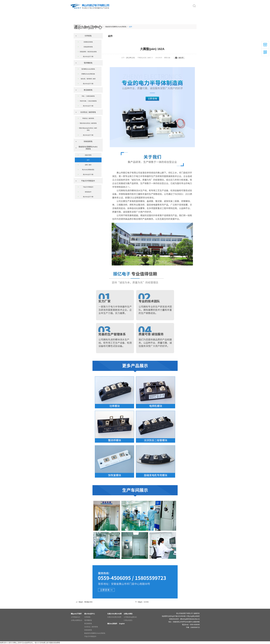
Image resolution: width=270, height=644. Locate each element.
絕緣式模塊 (88, 155)
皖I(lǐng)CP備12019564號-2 (178, 616)
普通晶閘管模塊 (88, 47)
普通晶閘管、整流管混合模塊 (88, 52)
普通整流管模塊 (88, 42)
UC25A (146, 602)
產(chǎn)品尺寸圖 (88, 57)
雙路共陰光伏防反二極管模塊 (88, 123)
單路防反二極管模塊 (88, 118)
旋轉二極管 (88, 165)
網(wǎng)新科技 (186, 619)
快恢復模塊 (87, 141)
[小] (133, 58)
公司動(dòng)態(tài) (130, 617)
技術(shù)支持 (174, 619)
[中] (130, 58)
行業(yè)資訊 (128, 620)
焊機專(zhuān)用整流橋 (88, 74)
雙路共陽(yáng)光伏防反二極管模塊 (88, 129)
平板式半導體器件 (87, 181)
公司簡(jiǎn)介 (76, 617)
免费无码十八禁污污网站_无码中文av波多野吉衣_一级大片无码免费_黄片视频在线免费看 (30, 643)
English (183, 11)
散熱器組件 (88, 192)
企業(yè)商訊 (148, 11)
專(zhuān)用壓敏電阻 (88, 170)
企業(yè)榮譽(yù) (77, 620)
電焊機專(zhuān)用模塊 (88, 69)
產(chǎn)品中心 (112, 11)
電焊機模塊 (87, 63)
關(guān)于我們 (94, 11)
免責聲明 (165, 616)
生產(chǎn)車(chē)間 (133, 11)
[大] (127, 58)
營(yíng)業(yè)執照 (193, 616)
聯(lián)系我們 (167, 11)
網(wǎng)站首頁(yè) (77, 11)
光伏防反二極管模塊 (87, 112)
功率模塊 (87, 36)
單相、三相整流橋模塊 (88, 96)
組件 (131, 27)
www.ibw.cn (195, 619)
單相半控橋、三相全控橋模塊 (88, 101)
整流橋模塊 (87, 90)
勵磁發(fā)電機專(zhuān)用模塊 (116, 27)
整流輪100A (88, 602)
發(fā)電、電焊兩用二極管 (88, 79)
